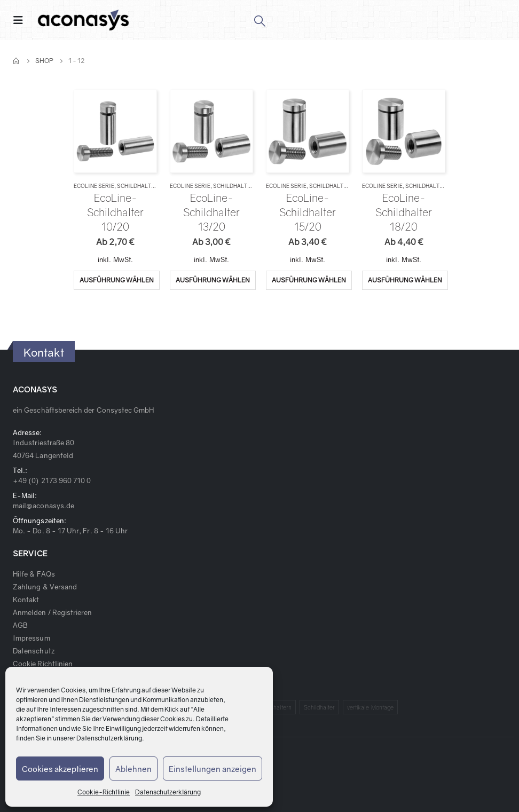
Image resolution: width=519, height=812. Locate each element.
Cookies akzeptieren (60, 769)
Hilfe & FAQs (34, 574)
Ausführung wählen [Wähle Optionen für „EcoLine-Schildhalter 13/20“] (213, 280)
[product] (115, 131)
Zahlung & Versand (45, 587)
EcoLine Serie (94, 186)
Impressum (32, 638)
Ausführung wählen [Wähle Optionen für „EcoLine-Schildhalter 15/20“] (309, 280)
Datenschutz (34, 651)
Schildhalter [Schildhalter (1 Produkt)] (320, 707)
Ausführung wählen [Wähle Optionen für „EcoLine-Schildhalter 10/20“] (117, 280)
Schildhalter (137, 186)
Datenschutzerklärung (109, 738)
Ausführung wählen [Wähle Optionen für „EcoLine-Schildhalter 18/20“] (405, 280)
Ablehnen (133, 769)
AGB (20, 625)
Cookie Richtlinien (43, 664)
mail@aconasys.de (44, 506)
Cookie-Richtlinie (104, 792)
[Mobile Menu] (21, 20)
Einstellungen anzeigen (213, 769)
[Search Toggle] (259, 20)
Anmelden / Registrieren (53, 612)
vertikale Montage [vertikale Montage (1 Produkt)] (370, 707)
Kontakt (26, 600)
